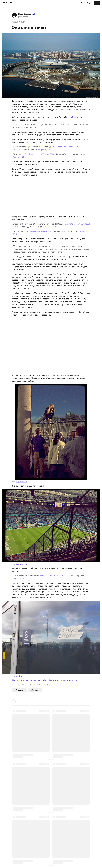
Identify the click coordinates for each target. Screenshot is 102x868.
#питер (52, 680)
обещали (75, 117)
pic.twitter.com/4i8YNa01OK (39, 231)
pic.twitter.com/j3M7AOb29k (78, 224)
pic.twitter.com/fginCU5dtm (53, 576)
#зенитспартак (64, 680)
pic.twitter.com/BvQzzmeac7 (65, 147)
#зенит (75, 680)
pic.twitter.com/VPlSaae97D (41, 154)
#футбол (16, 680)
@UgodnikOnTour (21, 482)
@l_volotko (19, 676)
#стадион (25, 680)
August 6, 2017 (45, 150)
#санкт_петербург (39, 680)
